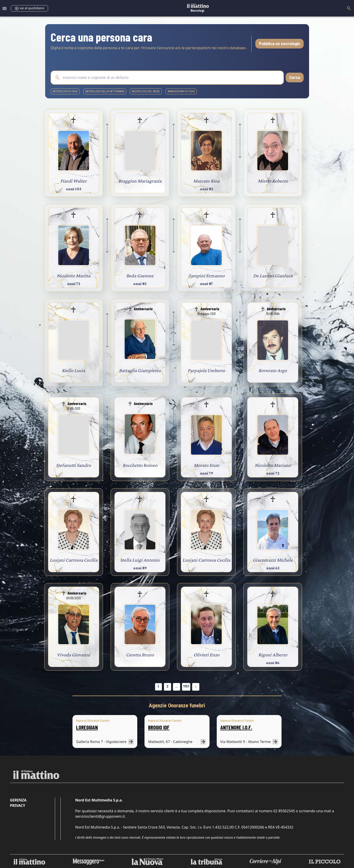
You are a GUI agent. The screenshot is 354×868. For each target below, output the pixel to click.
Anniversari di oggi (181, 91)
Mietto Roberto (273, 181)
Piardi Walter (73, 181)
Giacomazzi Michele (273, 560)
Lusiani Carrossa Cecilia (74, 560)
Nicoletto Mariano (273, 465)
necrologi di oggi (65, 91)
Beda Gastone (140, 276)
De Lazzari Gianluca (273, 276)
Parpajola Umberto (206, 370)
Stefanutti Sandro (73, 465)
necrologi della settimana (105, 91)
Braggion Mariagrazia (140, 181)
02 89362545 (284, 811)
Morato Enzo (206, 465)
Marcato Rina (206, 181)
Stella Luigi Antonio (140, 560)
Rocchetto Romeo (140, 465)
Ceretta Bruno (140, 655)
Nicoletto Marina (73, 276)
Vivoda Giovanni (73, 655)
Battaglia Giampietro (140, 370)
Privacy (17, 806)
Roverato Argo (273, 370)
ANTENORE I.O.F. (236, 727)
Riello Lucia (73, 370)
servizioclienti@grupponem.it (100, 816)
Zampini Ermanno (206, 276)
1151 (186, 686)
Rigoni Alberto (273, 655)
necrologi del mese (146, 91)
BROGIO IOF (159, 727)
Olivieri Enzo (206, 655)
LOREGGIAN (87, 727)
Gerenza (18, 800)
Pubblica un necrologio (279, 44)
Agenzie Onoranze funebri (177, 706)
